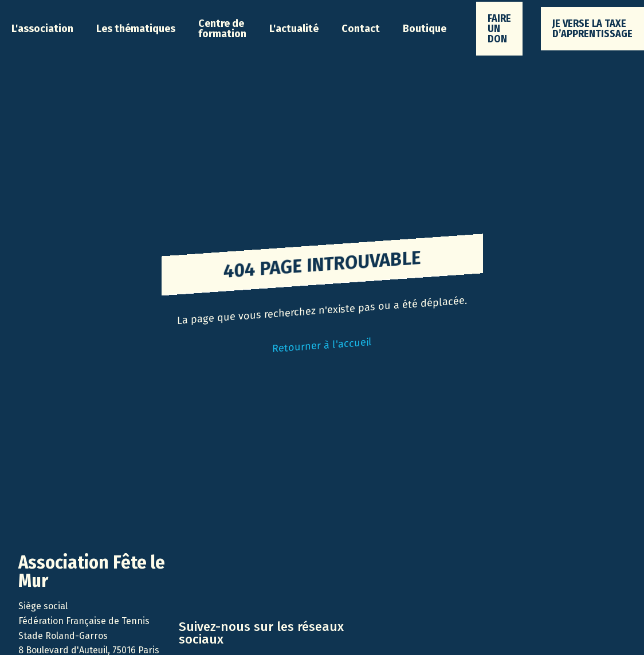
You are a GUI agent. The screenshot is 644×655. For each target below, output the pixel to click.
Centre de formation (222, 29)
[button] (42, 29)
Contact (361, 29)
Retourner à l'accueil (322, 345)
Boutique (425, 29)
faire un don (499, 29)
